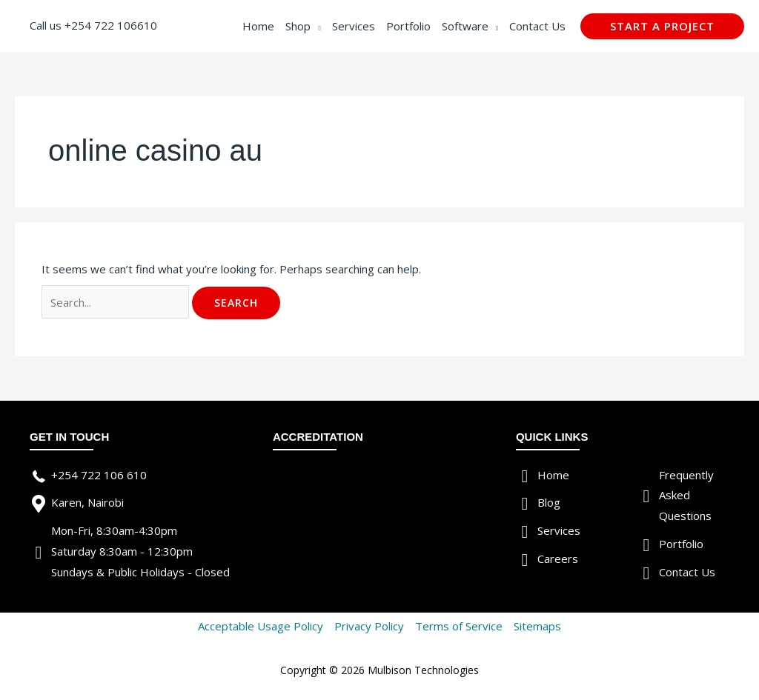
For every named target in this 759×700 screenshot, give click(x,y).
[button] (662, 26)
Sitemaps (537, 626)
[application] (315, 26)
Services (559, 530)
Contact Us (687, 572)
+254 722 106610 (111, 25)
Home (553, 475)
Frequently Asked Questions (686, 496)
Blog (549, 502)
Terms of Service (459, 626)
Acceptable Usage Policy (261, 626)
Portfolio (681, 544)
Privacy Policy (369, 626)
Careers (558, 559)
